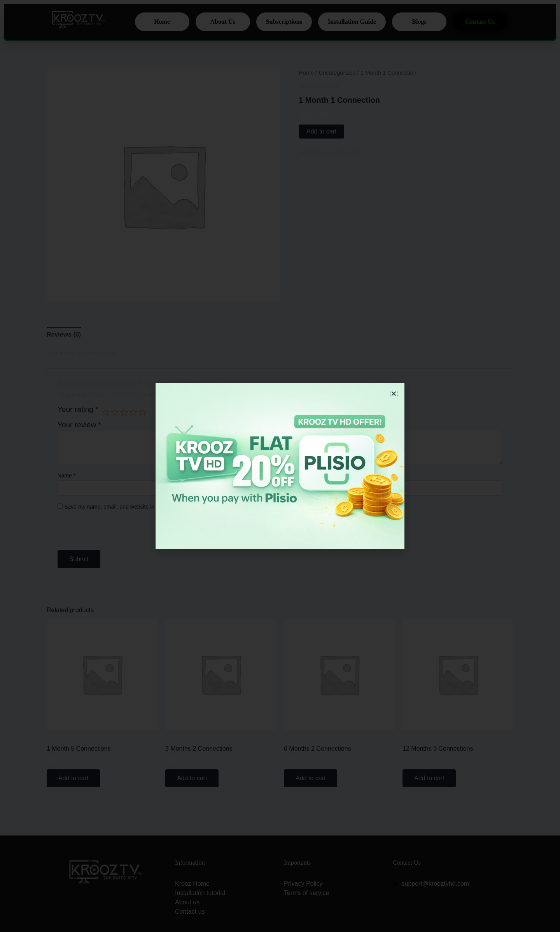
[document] (280, 466)
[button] (394, 394)
